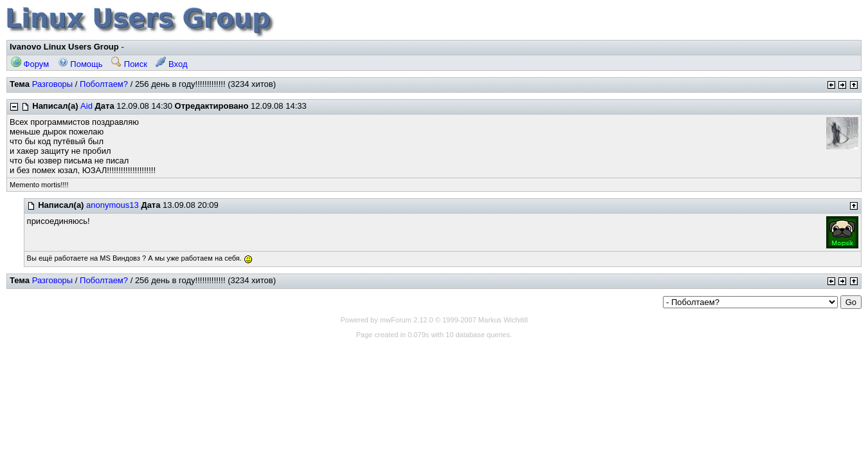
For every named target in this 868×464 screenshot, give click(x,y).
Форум (30, 64)
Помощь (80, 64)
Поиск (129, 64)
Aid (86, 106)
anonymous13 (113, 205)
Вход (171, 64)
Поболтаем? (104, 84)
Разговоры (53, 84)
